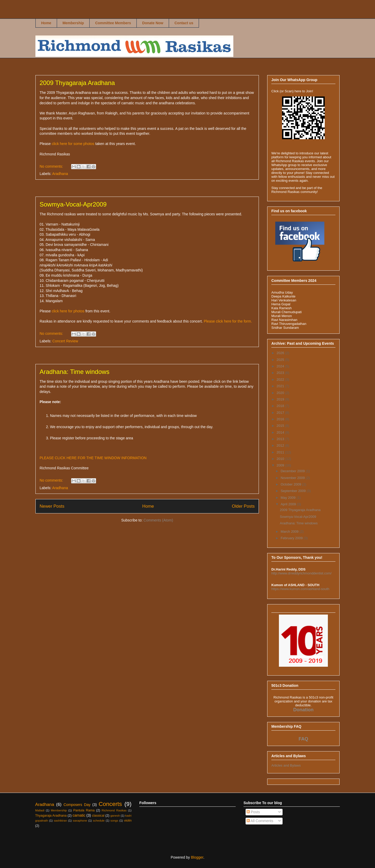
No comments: (52, 166)
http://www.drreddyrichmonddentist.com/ (301, 573)
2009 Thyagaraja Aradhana (77, 83)
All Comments (260, 821)
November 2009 (293, 478)
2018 (281, 406)
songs (114, 821)
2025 (281, 360)
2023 (281, 373)
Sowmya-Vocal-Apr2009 (73, 204)
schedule (99, 821)
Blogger (197, 857)
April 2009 (289, 504)
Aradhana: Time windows (74, 372)
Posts (253, 812)
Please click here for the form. (228, 321)
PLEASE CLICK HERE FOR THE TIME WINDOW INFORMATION (93, 458)
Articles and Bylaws (286, 765)
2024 (281, 366)
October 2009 (291, 484)
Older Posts (243, 506)
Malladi (40, 810)
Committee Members (113, 23)
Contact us (184, 23)
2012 (281, 445)
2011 (281, 452)
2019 (281, 399)
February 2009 (292, 538)
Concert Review (65, 341)
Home (46, 23)
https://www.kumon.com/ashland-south (300, 589)
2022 (281, 380)
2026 (281, 353)
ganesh (115, 816)
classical (98, 816)
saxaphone (80, 821)
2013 (281, 439)
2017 (281, 413)
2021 (281, 386)
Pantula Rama (84, 810)
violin (128, 821)
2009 (281, 465)
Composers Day (77, 805)
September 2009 (294, 491)
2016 (281, 419)
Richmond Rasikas (45, 15)
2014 (281, 432)
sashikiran (60, 821)
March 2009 (290, 532)
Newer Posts (52, 506)
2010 (281, 459)
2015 (281, 426)
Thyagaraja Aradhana (51, 816)
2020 (281, 393)
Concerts (110, 804)
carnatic (79, 815)
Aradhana (60, 174)
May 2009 (289, 498)
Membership (73, 23)
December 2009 (293, 471)
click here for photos (68, 311)
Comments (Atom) (158, 520)
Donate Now (153, 23)
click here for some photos (73, 144)
